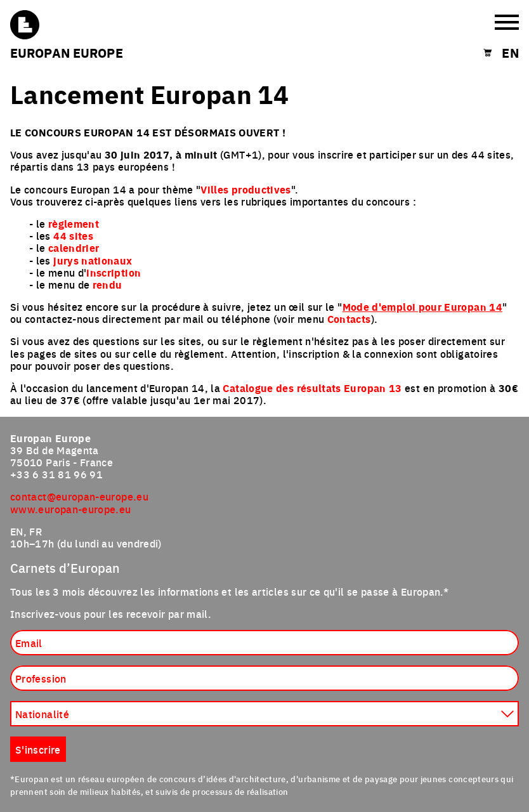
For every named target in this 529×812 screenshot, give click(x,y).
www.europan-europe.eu (71, 509)
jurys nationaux (93, 260)
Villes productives (245, 189)
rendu (108, 285)
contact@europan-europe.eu (79, 496)
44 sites (73, 236)
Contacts (349, 319)
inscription (114, 272)
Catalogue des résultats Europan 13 (312, 388)
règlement (74, 224)
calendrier (74, 248)
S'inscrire (38, 749)
